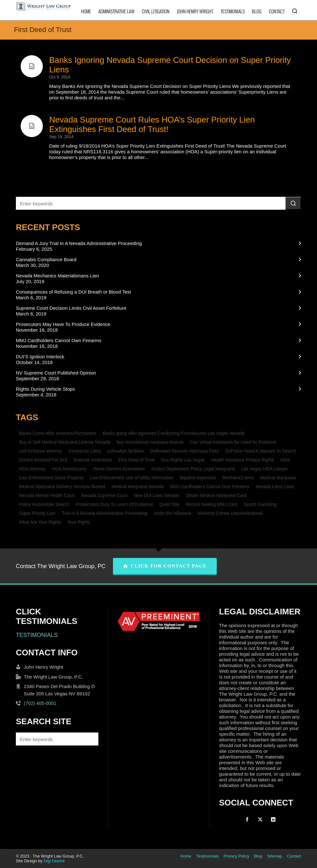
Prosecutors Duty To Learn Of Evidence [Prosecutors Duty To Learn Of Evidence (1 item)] (114, 504)
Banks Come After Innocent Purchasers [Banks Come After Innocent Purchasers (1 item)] (58, 433)
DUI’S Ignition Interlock (40, 357)
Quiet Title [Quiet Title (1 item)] (169, 504)
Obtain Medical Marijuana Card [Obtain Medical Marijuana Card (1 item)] (216, 495)
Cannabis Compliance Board (46, 259)
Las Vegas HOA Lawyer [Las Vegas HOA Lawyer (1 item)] (264, 469)
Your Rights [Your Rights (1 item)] (79, 522)
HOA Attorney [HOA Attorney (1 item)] (32, 469)
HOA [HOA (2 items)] (285, 460)
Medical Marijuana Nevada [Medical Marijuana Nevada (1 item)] (138, 487)
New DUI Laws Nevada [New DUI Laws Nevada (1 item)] (157, 495)
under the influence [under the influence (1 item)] (172, 513)
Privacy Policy (237, 856)
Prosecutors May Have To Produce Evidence (63, 324)
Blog (258, 856)
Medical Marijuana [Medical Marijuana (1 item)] (278, 478)
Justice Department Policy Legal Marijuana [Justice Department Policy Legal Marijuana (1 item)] (193, 469)
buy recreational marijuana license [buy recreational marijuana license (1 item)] (150, 442)
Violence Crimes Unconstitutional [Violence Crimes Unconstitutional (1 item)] (230, 513)
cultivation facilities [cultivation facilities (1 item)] (125, 451)
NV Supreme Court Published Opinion (56, 373)
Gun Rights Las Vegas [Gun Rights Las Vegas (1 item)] (183, 460)
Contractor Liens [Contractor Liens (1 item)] (85, 451)
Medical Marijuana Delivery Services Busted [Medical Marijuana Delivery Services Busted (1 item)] (62, 487)
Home (186, 856)
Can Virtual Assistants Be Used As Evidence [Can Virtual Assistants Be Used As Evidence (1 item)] (233, 442)
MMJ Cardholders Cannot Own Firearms (59, 340)
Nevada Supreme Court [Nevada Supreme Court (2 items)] (104, 495)
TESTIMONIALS (37, 635)
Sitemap (274, 856)
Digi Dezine (54, 861)
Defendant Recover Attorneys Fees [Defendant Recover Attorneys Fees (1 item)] (184, 451)
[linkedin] (273, 819)
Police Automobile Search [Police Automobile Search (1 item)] (44, 504)
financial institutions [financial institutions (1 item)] (93, 460)
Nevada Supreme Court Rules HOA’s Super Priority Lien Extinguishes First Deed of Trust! (152, 124)
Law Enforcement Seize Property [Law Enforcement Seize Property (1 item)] (51, 478)
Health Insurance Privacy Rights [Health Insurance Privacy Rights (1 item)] (243, 460)
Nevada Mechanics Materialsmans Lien (57, 276)
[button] (293, 203)
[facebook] (247, 819)
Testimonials (208, 856)
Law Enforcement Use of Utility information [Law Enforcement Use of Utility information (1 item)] (132, 478)
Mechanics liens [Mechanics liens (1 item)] (238, 478)
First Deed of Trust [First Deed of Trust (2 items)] (136, 460)
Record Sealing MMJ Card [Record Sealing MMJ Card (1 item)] (211, 504)
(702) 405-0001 (40, 703)
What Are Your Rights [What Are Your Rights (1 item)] (40, 522)
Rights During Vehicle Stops (45, 389)
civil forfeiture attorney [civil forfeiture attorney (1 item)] (41, 451)
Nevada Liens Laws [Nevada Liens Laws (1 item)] (275, 487)
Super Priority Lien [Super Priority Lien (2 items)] (37, 513)
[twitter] (260, 819)
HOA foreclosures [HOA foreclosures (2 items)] (69, 469)
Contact (294, 856)
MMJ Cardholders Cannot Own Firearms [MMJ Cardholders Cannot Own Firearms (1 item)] (210, 487)
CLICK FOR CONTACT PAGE (165, 566)
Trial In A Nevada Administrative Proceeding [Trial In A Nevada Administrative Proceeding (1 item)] (104, 513)
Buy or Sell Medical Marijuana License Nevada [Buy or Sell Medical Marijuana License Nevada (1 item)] (65, 442)
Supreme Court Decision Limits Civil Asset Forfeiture (71, 308)
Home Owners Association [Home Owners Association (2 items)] (119, 469)
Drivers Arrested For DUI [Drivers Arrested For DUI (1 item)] (43, 460)
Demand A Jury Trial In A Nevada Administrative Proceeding (79, 243)
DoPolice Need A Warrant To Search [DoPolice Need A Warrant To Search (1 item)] (261, 451)
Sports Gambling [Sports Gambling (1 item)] (260, 504)
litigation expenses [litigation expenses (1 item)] (198, 478)
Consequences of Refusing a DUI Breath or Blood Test (73, 292)
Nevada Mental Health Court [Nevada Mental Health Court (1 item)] (47, 495)
